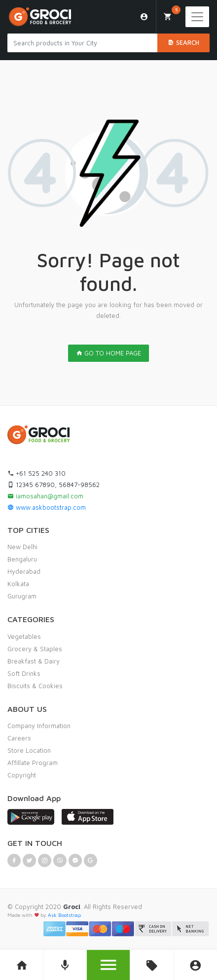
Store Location (29, 750)
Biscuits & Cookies (35, 686)
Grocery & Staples (35, 649)
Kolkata (18, 584)
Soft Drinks (24, 673)
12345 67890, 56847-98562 (54, 485)
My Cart (172, 14)
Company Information (39, 726)
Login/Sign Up (144, 17)
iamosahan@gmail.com (45, 496)
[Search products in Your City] (82, 43)
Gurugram (22, 596)
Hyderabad (24, 571)
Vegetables (24, 636)
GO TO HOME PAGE (108, 353)
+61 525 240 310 (36, 473)
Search (183, 42)
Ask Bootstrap (64, 915)
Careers (19, 738)
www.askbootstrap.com (47, 507)
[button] (108, 965)
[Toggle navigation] (197, 17)
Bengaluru (22, 559)
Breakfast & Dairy (34, 661)
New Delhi (22, 547)
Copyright (22, 775)
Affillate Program (33, 763)
